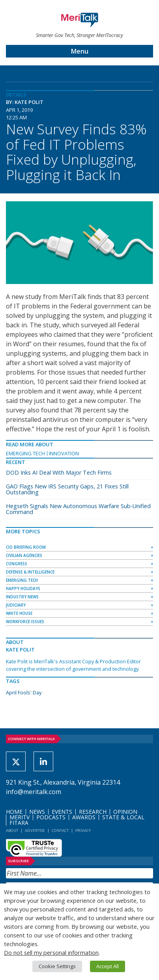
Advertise (35, 831)
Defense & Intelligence (30, 572)
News (37, 812)
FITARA (19, 823)
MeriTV (20, 817)
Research (93, 812)
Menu (80, 51)
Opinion (125, 812)
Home (14, 812)
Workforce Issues (25, 622)
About (12, 831)
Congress (17, 564)
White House (19, 613)
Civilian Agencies (24, 555)
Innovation (64, 453)
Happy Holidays (23, 588)
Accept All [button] (108, 966)
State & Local (123, 817)
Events (62, 812)
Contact (60, 831)
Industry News (22, 597)
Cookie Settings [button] (57, 966)
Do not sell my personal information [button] (51, 952)
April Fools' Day (24, 692)
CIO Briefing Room (26, 547)
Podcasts (51, 817)
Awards (84, 817)
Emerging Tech (25, 453)
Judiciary (16, 605)
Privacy (83, 831)
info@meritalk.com (34, 792)
